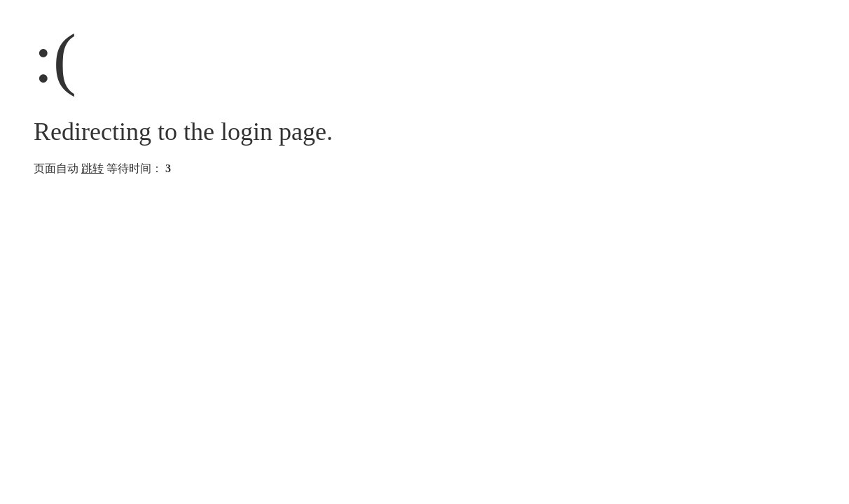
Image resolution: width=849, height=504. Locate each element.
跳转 (92, 168)
